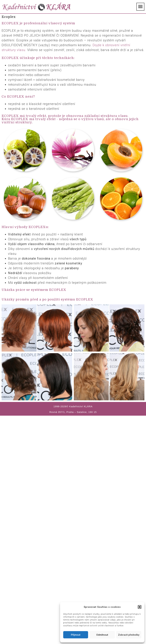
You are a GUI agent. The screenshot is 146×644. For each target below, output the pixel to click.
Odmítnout (102, 635)
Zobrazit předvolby (129, 635)
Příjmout (76, 635)
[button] (140, 607)
